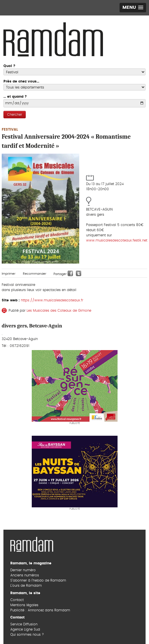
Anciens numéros (25, 575)
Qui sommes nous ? (27, 635)
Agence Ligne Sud (25, 629)
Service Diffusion (24, 624)
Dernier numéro (23, 570)
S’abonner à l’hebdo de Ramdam (38, 580)
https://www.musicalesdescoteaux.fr (52, 300)
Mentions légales (24, 605)
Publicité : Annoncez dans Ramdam (40, 610)
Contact (17, 600)
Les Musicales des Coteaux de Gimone (59, 311)
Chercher (15, 115)
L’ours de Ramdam (26, 586)
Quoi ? (9, 66)
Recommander (35, 274)
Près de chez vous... (21, 81)
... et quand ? (15, 97)
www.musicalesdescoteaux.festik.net (117, 240)
